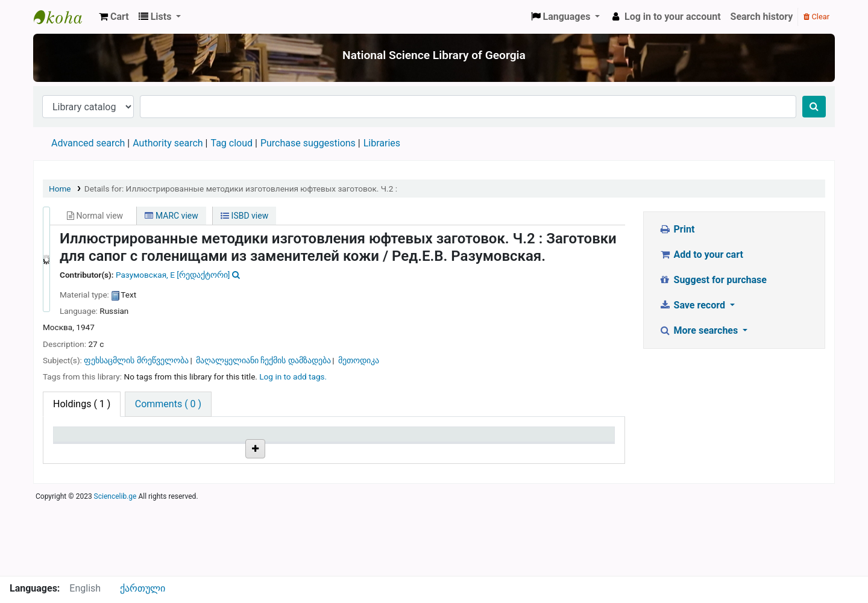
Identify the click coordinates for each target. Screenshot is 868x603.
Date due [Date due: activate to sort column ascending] (546, 440)
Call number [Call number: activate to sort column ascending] (271, 440)
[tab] (168, 404)
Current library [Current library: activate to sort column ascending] (182, 440)
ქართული (143, 588)
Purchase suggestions (308, 143)
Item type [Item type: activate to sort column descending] (79, 440)
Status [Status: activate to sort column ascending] (448, 440)
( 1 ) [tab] (82, 404)
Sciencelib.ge (115, 569)
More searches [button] (700, 330)
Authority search (168, 143)
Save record (693, 305)
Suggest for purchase (713, 280)
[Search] (814, 107)
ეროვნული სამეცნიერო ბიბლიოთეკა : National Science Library (64, 17)
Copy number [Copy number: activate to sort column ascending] (367, 440)
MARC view (171, 216)
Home (60, 189)
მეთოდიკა (359, 360)
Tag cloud (231, 143)
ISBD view (244, 216)
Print (677, 229)
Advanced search (88, 143)
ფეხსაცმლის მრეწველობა (136, 360)
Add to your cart (701, 255)
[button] (114, 17)
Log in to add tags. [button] (293, 376)
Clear (816, 17)
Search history (762, 17)
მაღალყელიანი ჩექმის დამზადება (263, 360)
